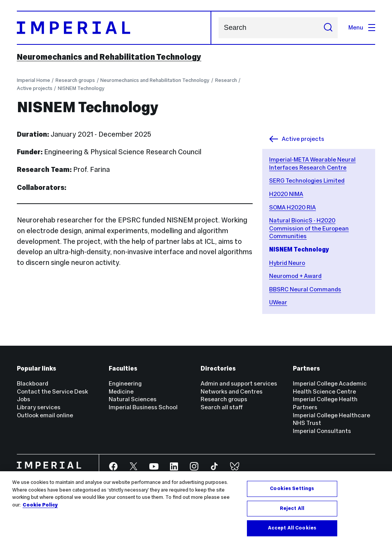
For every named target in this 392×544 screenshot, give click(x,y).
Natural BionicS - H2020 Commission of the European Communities (309, 228)
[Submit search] (328, 28)
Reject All (292, 508)
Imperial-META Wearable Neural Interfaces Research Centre (312, 163)
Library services (39, 407)
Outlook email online (45, 415)
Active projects (35, 88)
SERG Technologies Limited (307, 181)
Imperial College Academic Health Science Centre (330, 387)
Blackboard (33, 383)
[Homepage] (114, 28)
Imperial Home (33, 80)
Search (218, 28)
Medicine (121, 391)
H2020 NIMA (286, 194)
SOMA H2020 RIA (292, 207)
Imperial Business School (143, 407)
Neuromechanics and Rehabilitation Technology (109, 57)
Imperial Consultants (322, 431)
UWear (278, 302)
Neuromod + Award (295, 276)
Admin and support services (239, 383)
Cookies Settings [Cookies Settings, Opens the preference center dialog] (292, 488)
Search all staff (222, 407)
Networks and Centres (232, 391)
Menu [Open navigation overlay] (362, 27)
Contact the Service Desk (52, 391)
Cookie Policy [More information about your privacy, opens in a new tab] (40, 505)
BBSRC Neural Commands (305, 289)
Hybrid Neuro (287, 263)
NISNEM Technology (81, 88)
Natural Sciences (133, 399)
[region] (196, 508)
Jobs (24, 399)
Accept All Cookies (292, 528)
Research (226, 80)
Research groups (75, 80)
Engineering (125, 383)
